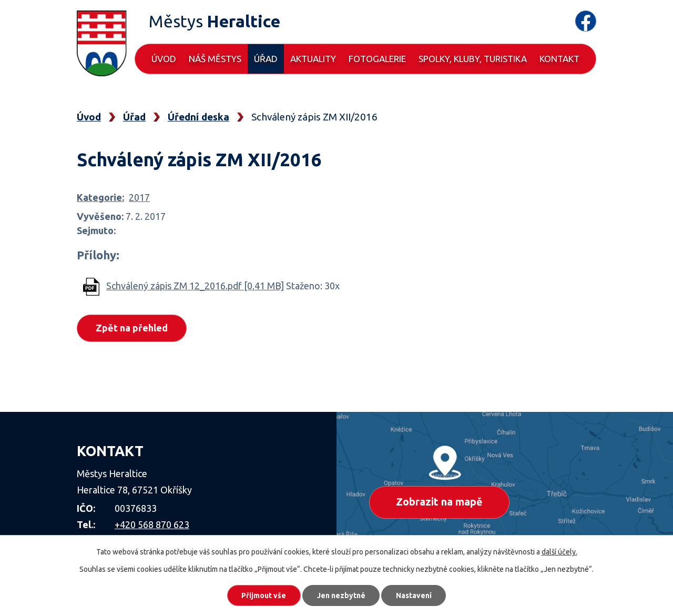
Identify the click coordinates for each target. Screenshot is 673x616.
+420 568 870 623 (152, 524)
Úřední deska (198, 117)
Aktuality (313, 59)
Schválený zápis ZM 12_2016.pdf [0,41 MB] (195, 286)
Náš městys (215, 59)
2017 (139, 197)
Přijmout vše (263, 595)
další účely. (559, 551)
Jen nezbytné (341, 595)
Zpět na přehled (132, 328)
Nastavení (415, 595)
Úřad (266, 59)
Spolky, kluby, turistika (473, 59)
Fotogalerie (377, 59)
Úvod (164, 59)
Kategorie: (100, 197)
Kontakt (559, 59)
